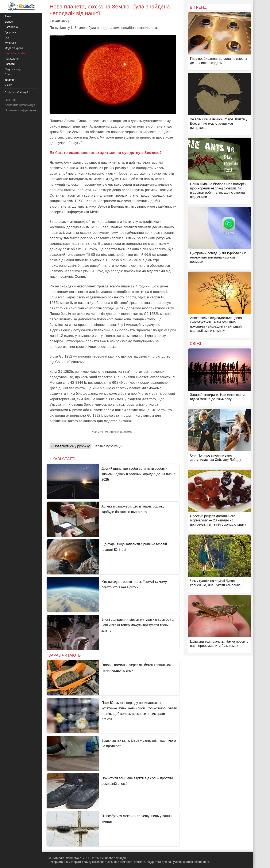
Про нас (10, 100)
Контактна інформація (20, 105)
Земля (98, 432)
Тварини (10, 80)
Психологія (12, 59)
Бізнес (9, 22)
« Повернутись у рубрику (70, 446)
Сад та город (13, 69)
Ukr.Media (92, 212)
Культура (10, 43)
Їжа (7, 37)
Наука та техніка (15, 53)
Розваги (10, 64)
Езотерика (11, 27)
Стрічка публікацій (108, 446)
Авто (8, 16)
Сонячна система (119, 432)
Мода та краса (14, 48)
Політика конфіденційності (23, 110)
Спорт (9, 74)
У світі (9, 85)
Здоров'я (10, 32)
